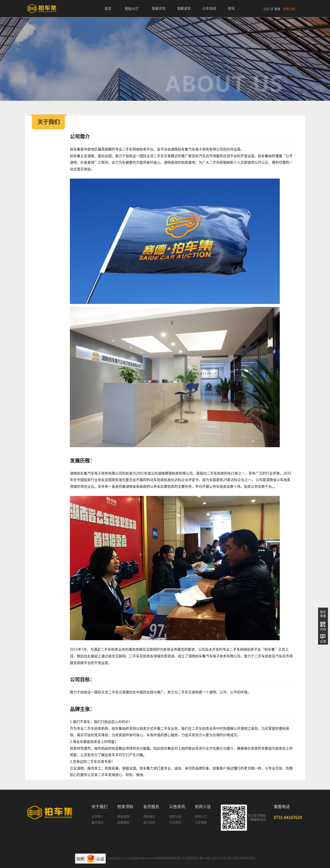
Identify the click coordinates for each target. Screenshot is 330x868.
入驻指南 (201, 822)
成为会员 (149, 822)
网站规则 (123, 817)
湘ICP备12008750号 (213, 858)
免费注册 (289, 9)
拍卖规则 (123, 822)
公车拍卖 (209, 9)
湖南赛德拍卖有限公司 (171, 858)
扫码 (323, 629)
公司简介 (97, 817)
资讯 (231, 9)
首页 (108, 9)
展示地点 (97, 822)
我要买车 (159, 9)
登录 (277, 9)
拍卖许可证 (247, 858)
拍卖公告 (175, 817)
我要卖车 (184, 9)
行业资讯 (175, 822)
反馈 (323, 641)
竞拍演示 (149, 817)
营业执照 (233, 858)
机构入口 (201, 817)
